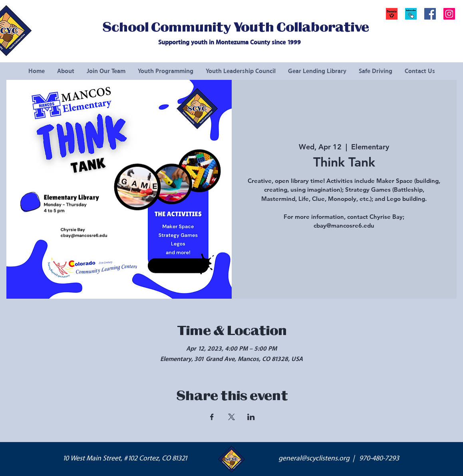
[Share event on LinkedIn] (251, 417)
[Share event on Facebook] (212, 417)
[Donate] (392, 14)
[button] (411, 14)
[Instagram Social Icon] (449, 14)
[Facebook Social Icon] (430, 14)
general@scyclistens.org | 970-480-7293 (339, 458)
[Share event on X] (231, 417)
